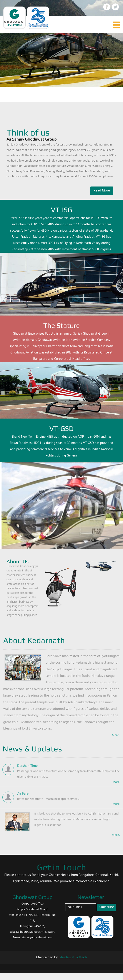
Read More (102, 191)
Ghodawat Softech (73, 957)
